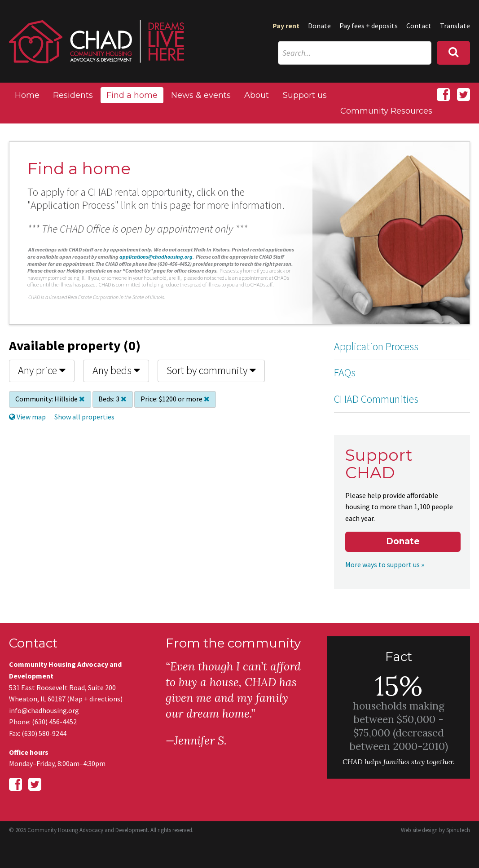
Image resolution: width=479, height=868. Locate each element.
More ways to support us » (385, 564)
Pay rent (286, 26)
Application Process (376, 346)
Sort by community (211, 370)
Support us (305, 95)
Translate (455, 26)
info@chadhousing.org (44, 710)
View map (27, 417)
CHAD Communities (376, 399)
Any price (42, 370)
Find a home (132, 95)
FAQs (345, 372)
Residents (73, 95)
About (257, 95)
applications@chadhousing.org (156, 257)
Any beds (116, 370)
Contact (419, 26)
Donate (319, 26)
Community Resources (386, 111)
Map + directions (95, 699)
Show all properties (84, 417)
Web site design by (435, 830)
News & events (201, 95)
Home (27, 95)
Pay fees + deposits (369, 26)
